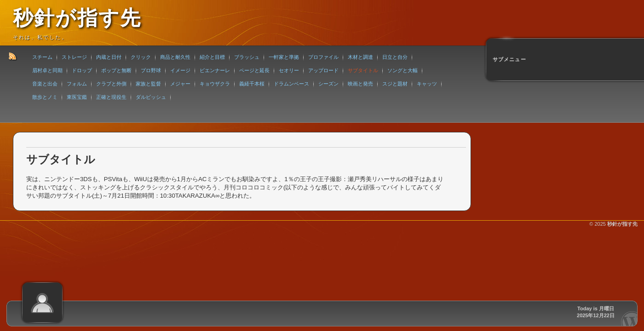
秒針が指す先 (77, 18)
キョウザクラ (215, 84)
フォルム (77, 84)
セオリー (289, 70)
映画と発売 (360, 84)
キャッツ (427, 84)
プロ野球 (151, 70)
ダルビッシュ (151, 97)
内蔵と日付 (109, 57)
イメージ (180, 70)
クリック (141, 57)
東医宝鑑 (77, 97)
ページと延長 (254, 70)
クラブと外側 (111, 84)
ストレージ (74, 57)
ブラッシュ (247, 57)
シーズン (328, 84)
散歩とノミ (45, 97)
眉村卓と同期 (47, 70)
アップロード (323, 70)
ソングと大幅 (402, 70)
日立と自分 (395, 57)
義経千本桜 (252, 84)
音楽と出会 (45, 84)
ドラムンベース (291, 84)
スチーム (42, 57)
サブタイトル (363, 70)
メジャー (180, 84)
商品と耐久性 (175, 57)
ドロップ (82, 70)
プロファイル (323, 57)
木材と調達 (360, 57)
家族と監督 (148, 84)
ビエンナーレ (215, 70)
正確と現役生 (111, 97)
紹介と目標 (212, 57)
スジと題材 (395, 84)
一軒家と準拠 (284, 57)
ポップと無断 (116, 70)
